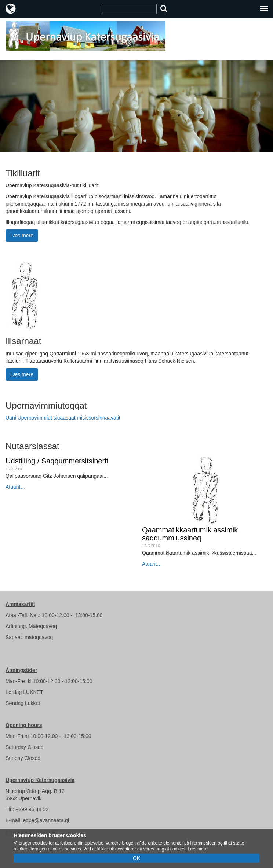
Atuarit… (15, 487)
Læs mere (22, 236)
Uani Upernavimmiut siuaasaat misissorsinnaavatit (63, 418)
